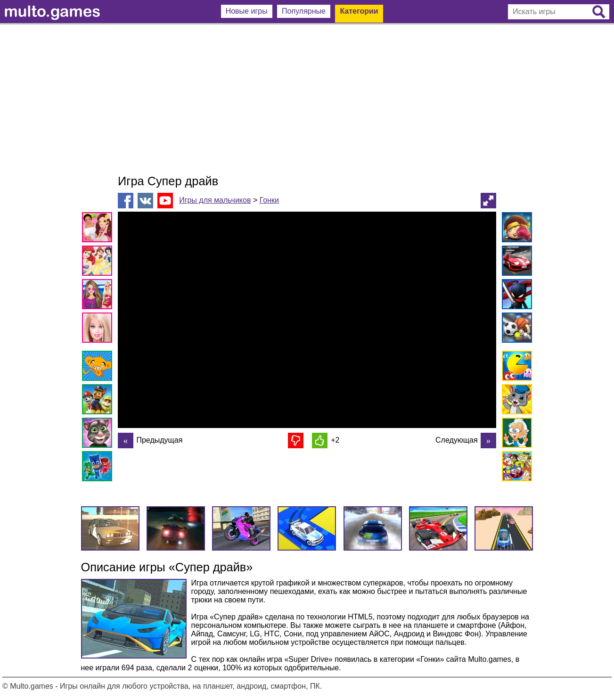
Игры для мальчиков (215, 200)
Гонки (269, 200)
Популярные (304, 11)
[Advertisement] (307, 99)
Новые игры (247, 11)
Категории (359, 11)
